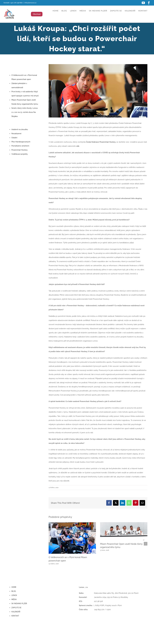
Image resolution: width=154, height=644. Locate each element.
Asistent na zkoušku (20, 129)
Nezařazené (16, 134)
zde (78, 146)
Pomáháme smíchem (20, 146)
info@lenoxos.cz (30, 3)
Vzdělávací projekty (20, 154)
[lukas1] (98, 91)
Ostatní (14, 138)
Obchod (37, 14)
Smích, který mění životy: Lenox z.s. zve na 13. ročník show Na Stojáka (25, 112)
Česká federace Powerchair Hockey (101, 142)
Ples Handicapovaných (21, 142)
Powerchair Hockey (19, 150)
